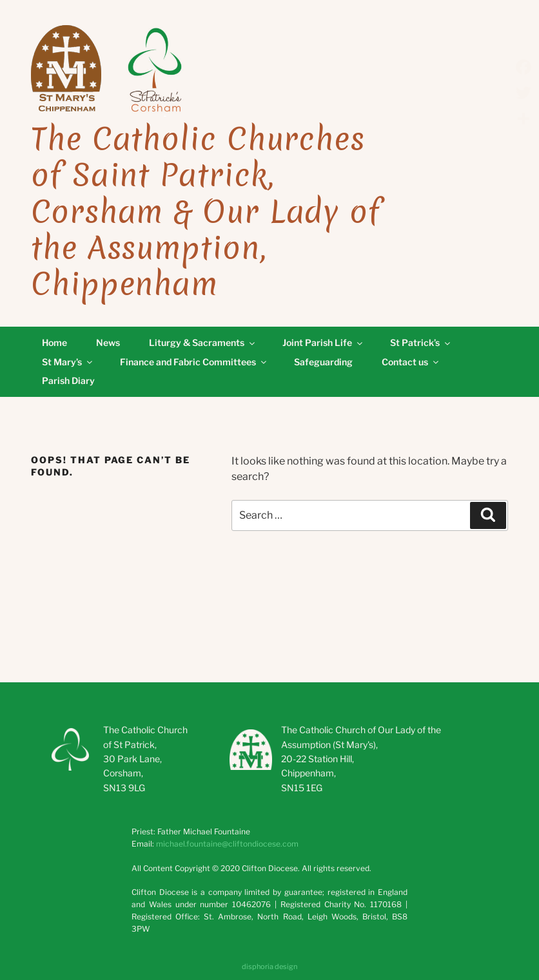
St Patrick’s (421, 342)
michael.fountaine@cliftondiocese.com (227, 844)
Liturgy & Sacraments (203, 342)
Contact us (411, 362)
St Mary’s (68, 362)
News (108, 342)
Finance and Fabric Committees (194, 362)
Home (54, 342)
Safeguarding (323, 362)
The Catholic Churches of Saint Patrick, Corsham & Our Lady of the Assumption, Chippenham (206, 212)
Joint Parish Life (323, 342)
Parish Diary (68, 380)
